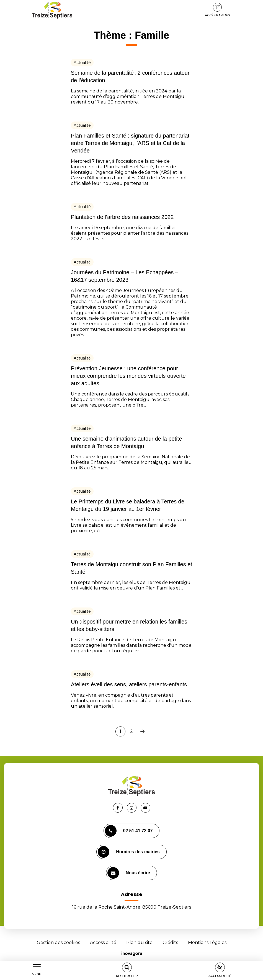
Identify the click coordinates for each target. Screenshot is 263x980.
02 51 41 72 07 (129, 831)
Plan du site (139, 942)
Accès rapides (217, 10)
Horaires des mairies (129, 852)
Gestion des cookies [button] (58, 942)
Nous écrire (129, 873)
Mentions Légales (207, 942)
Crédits (170, 942)
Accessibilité (103, 942)
